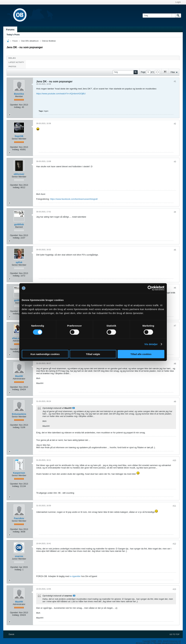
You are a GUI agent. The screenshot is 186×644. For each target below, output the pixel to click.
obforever (19, 174)
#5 (175, 250)
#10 (174, 460)
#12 (174, 544)
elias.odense (19, 338)
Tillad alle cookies (141, 354)
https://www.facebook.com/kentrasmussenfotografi (74, 199)
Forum (15, 41)
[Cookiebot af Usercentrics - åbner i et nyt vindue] (150, 288)
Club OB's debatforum (30, 41)
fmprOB (19, 136)
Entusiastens (19, 414)
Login (178, 2)
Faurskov (19, 518)
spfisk (19, 262)
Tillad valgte (93, 354)
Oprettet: (14, 105)
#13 (174, 589)
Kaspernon (19, 473)
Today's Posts (13, 35)
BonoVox (19, 94)
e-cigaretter (75, 576)
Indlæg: (17, 107)
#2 (175, 124)
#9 (175, 402)
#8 (175, 364)
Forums (10, 30)
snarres (19, 556)
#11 (174, 506)
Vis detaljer (151, 344)
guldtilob (19, 224)
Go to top (175, 634)
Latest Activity (16, 62)
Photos (12, 67)
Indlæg (12, 58)
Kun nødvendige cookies (45, 354)
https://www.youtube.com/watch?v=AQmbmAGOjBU (61, 94)
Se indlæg (74, 408)
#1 (175, 81)
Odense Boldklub (49, 41)
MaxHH (19, 376)
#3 (175, 162)
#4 (175, 212)
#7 (175, 326)
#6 (175, 288)
